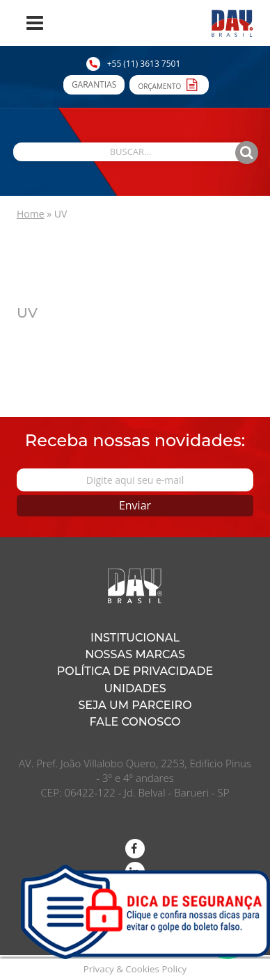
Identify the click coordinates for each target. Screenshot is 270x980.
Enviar (135, 505)
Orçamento (169, 84)
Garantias (94, 84)
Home (31, 214)
